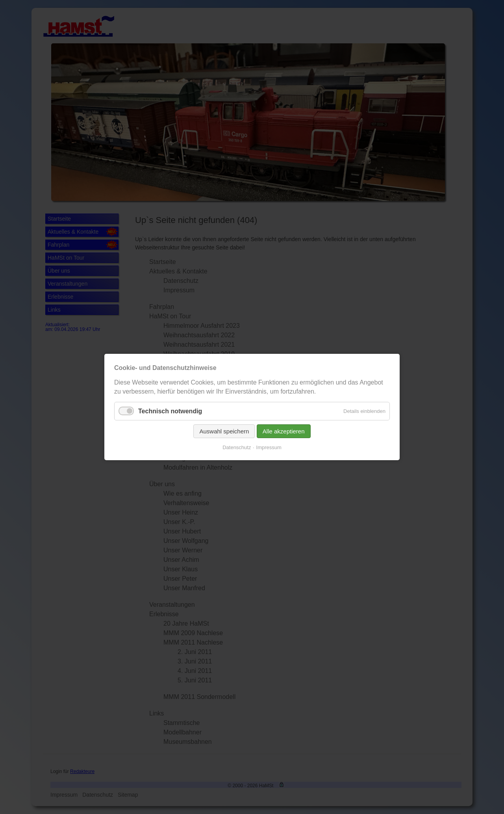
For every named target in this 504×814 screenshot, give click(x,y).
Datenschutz (237, 447)
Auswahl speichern (224, 431)
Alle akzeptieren (284, 431)
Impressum (269, 447)
